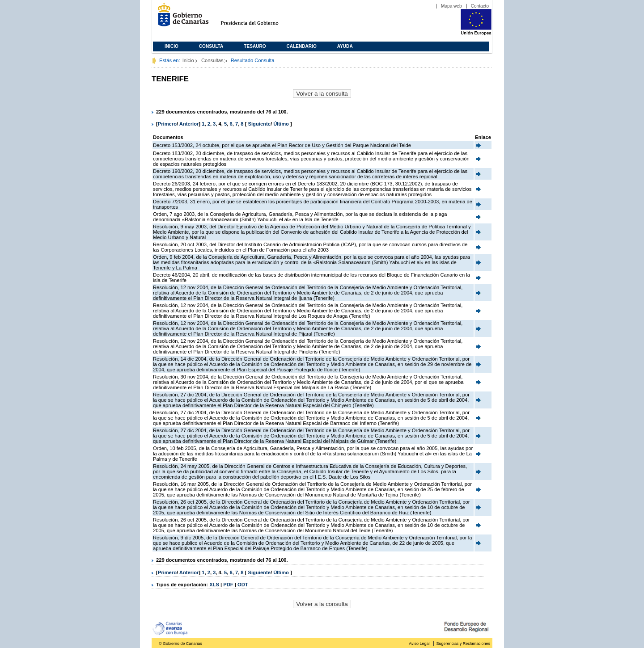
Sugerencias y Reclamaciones (463, 644)
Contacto (480, 6)
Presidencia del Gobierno (258, 18)
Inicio (172, 46)
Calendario (302, 46)
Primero (167, 124)
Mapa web (451, 6)
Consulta (211, 46)
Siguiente (259, 124)
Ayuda (345, 46)
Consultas (212, 60)
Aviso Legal (419, 644)
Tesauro (255, 46)
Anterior (189, 124)
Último (282, 124)
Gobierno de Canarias (180, 18)
